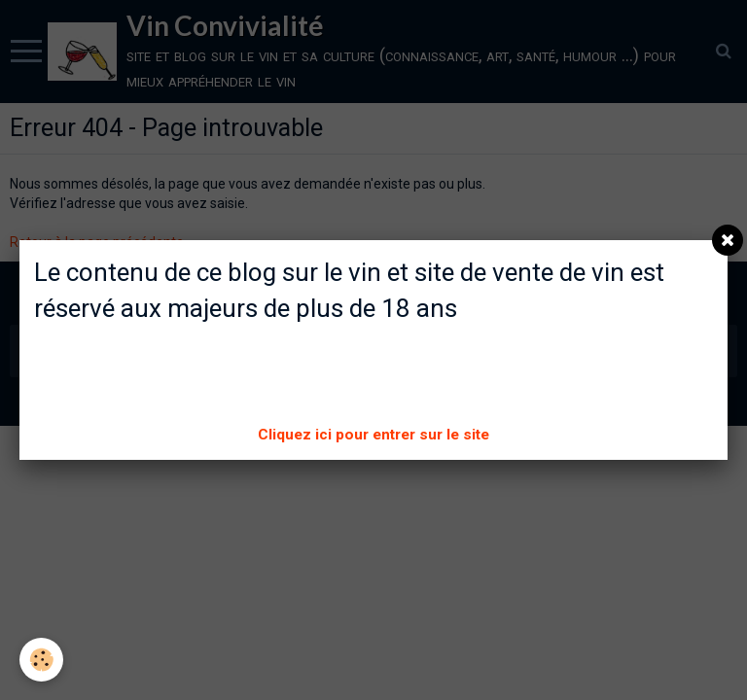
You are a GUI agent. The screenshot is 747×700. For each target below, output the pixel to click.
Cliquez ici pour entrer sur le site (373, 435)
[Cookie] (41, 660)
